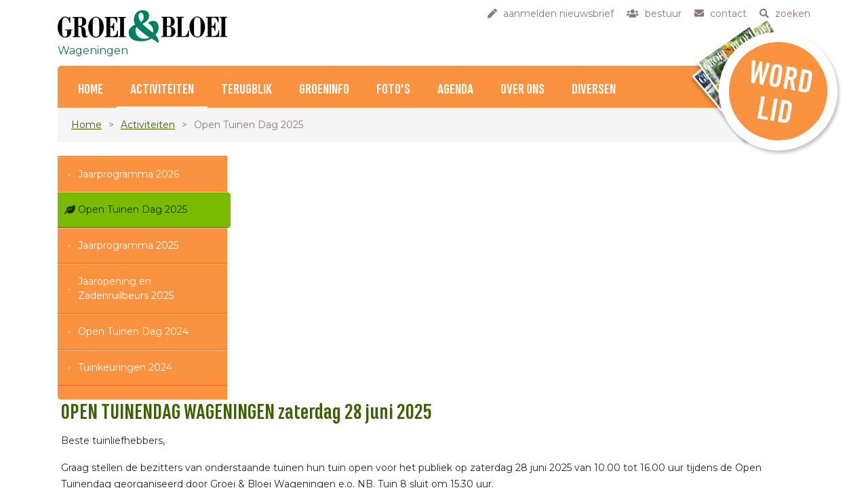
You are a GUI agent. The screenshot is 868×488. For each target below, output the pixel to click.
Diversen (594, 90)
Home (91, 90)
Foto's (393, 90)
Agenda (455, 90)
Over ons (522, 90)
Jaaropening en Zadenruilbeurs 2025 (126, 288)
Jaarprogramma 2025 (128, 245)
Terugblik (246, 90)
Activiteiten (162, 90)
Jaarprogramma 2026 (129, 174)
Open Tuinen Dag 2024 (133, 331)
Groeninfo (324, 90)
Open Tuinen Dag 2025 (133, 209)
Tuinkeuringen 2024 (125, 367)
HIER (528, 450)
